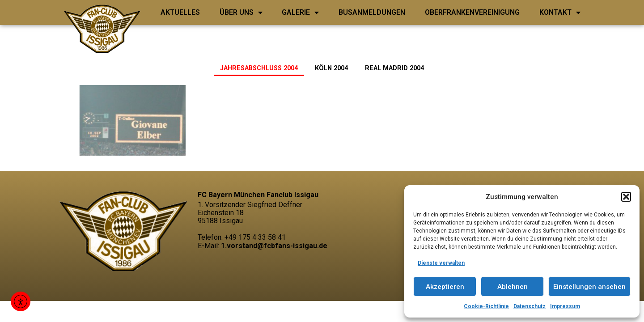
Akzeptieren (445, 287)
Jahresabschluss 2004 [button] (259, 68)
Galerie (300, 13)
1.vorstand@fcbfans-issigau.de (274, 246)
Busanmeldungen (372, 12)
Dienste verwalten (441, 263)
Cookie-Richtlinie (486, 306)
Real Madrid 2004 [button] (394, 68)
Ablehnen (513, 287)
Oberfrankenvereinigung (472, 12)
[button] (626, 197)
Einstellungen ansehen (589, 287)
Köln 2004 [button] (331, 68)
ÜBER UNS (241, 13)
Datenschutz (530, 306)
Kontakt (560, 13)
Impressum (565, 306)
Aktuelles (180, 12)
